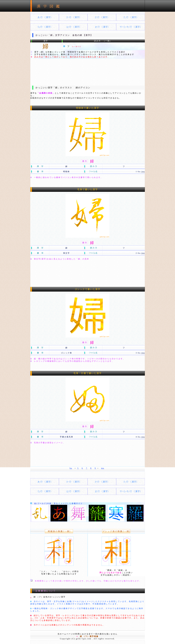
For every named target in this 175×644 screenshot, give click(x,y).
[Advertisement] (88, 70)
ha (71, 468)
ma (103, 468)
